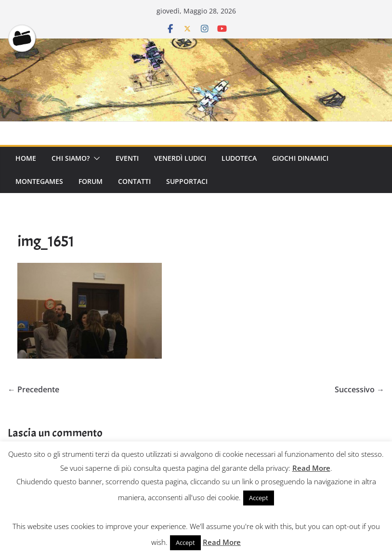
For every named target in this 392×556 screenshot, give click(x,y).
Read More (311, 468)
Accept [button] (259, 498)
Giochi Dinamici (300, 158)
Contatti (134, 181)
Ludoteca (239, 158)
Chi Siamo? (71, 158)
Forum (91, 181)
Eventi (127, 158)
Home (26, 158)
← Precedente (33, 389)
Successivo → (359, 389)
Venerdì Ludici (180, 158)
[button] (95, 158)
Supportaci (187, 181)
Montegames (39, 181)
